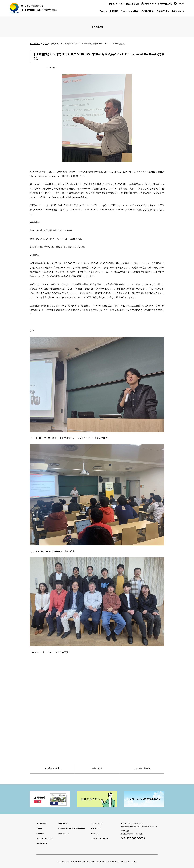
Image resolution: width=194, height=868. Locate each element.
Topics (103, 11)
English (181, 4)
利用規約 (95, 833)
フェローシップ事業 (130, 11)
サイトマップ (96, 828)
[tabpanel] (50, 799)
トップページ (35, 44)
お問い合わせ (178, 11)
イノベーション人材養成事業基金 (126, 4)
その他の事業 (147, 11)
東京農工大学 (167, 4)
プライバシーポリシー (100, 838)
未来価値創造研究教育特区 (33, 8)
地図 (141, 834)
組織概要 (114, 11)
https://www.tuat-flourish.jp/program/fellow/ (67, 197)
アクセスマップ (150, 4)
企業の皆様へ (163, 11)
